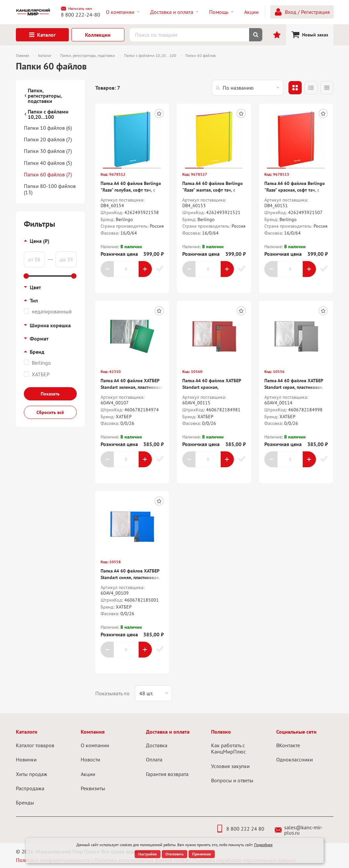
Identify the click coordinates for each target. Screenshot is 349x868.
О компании (95, 745)
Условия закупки (230, 766)
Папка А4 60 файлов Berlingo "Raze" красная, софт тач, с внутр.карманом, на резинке (295, 190)
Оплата (154, 759)
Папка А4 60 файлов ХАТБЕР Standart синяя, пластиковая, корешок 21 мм (130, 577)
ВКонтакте (288, 745)
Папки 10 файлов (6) (48, 128)
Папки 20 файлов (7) (48, 139)
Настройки (148, 854)
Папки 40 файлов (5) (48, 163)
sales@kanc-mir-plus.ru (299, 830)
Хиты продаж (32, 774)
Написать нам (76, 9)
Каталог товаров (35, 745)
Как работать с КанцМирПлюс (228, 748)
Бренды (25, 802)
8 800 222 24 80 (240, 829)
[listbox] (247, 88)
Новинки (26, 759)
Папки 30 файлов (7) (48, 151)
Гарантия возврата (167, 774)
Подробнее (263, 845)
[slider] (26, 276)
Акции (88, 774)
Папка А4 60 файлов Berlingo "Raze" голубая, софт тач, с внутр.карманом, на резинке (131, 190)
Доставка (157, 745)
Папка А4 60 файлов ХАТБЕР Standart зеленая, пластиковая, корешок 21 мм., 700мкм (132, 387)
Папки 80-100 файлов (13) (50, 189)
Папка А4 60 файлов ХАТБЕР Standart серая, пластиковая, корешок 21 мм (294, 387)
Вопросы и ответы (232, 780)
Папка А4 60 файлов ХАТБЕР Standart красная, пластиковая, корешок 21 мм (212, 387)
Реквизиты (93, 788)
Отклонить (174, 854)
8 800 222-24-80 (81, 15)
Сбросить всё (50, 412)
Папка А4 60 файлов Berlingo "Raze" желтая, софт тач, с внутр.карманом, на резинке (213, 190)
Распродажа (30, 788)
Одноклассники (295, 759)
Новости (90, 759)
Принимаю (202, 854)
